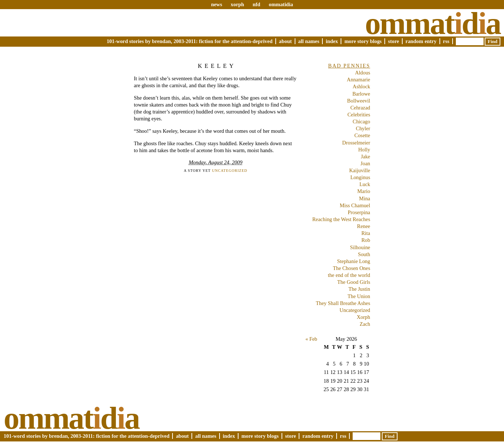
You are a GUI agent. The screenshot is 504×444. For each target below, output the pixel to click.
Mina (365, 198)
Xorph (363, 317)
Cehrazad (360, 108)
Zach (365, 324)
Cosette (362, 135)
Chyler (363, 128)
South (364, 254)
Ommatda (433, 23)
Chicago (361, 121)
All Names (309, 41)
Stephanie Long (354, 261)
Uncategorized (230, 171)
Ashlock (361, 86)
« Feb (311, 339)
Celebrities (359, 115)
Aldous (363, 73)
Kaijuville (360, 170)
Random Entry (421, 41)
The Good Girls (354, 282)
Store (393, 41)
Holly (364, 150)
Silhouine (360, 247)
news (217, 4)
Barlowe (361, 94)
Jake (365, 157)
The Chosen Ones (352, 268)
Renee (364, 226)
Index (332, 41)
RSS (446, 41)
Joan (365, 163)
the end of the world (349, 275)
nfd (257, 4)
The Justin (359, 289)
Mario (364, 191)
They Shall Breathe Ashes (343, 303)
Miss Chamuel (355, 205)
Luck (365, 184)
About (285, 41)
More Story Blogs (363, 41)
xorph (237, 4)
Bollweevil (359, 101)
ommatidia (281, 4)
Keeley (217, 66)
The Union (359, 296)
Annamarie (358, 80)
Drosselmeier (356, 143)
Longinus (360, 177)
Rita (366, 233)
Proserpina (359, 212)
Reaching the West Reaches (341, 219)
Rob (366, 240)
